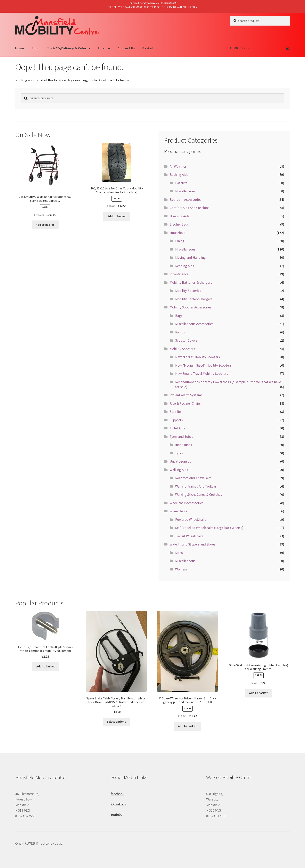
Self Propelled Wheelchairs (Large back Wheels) (209, 528)
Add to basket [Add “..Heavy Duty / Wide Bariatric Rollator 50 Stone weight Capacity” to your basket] (45, 225)
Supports (176, 420)
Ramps (180, 332)
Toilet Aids (177, 428)
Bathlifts (181, 183)
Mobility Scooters (182, 349)
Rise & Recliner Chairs (185, 403)
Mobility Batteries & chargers (191, 283)
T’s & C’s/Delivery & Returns (69, 48)
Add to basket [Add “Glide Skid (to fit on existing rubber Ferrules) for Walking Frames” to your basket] (258, 693)
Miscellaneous (185, 191)
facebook (117, 794)
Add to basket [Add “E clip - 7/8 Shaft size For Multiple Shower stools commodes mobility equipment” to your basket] (46, 666)
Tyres (179, 453)
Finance (104, 48)
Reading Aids (185, 266)
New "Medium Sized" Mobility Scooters (203, 365)
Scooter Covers (186, 340)
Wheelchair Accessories (187, 503)
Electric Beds (179, 224)
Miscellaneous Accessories (194, 324)
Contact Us (126, 48)
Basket (148, 48)
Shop (36, 48)
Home (20, 48)
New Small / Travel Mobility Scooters (202, 374)
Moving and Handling (190, 258)
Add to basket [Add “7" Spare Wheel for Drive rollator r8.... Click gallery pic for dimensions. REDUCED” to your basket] (187, 726)
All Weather (178, 166)
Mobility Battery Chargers (194, 299)
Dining (180, 241)
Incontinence (179, 274)
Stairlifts (176, 412)
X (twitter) (118, 804)
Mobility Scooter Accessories (191, 307)
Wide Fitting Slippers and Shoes (193, 544)
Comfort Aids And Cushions (190, 208)
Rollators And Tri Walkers (193, 478)
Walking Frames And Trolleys (196, 486)
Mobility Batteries (188, 291)
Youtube (117, 815)
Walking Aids (179, 470)
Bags (179, 316)
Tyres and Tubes (181, 437)
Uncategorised (181, 461)
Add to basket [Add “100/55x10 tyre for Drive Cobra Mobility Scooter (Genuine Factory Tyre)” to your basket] (117, 216)
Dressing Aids (180, 216)
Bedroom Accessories (185, 200)
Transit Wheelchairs (189, 536)
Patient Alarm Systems (186, 395)
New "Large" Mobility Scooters (198, 357)
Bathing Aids (179, 175)
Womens (181, 569)
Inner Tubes (184, 445)
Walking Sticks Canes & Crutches (199, 495)
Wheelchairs (178, 511)
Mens (179, 553)
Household (178, 233)
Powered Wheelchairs (191, 520)
